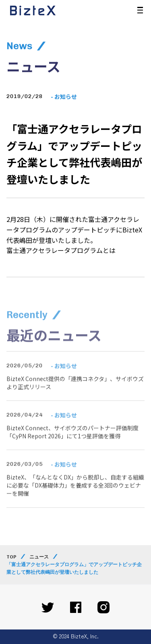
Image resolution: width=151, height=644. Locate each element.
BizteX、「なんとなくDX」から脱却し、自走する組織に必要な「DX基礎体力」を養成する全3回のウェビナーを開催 (75, 492)
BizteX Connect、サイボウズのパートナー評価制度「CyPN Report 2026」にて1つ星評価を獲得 (72, 439)
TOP (11, 557)
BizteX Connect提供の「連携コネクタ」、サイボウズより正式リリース (75, 390)
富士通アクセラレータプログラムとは (61, 250)
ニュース (39, 557)
